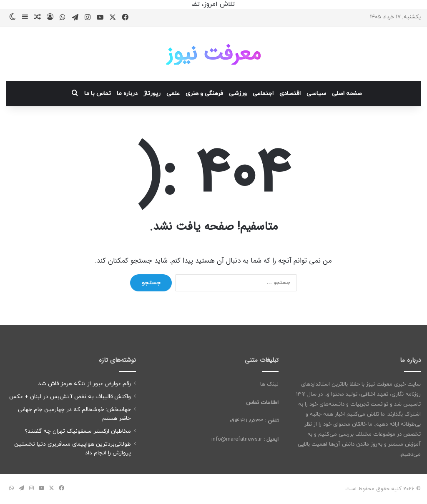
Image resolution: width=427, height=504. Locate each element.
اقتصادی (290, 94)
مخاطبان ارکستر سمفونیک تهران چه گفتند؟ (78, 431)
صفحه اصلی (347, 94)
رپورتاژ (152, 94)
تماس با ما (98, 94)
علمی (173, 94)
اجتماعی (263, 94)
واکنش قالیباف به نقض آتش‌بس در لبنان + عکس (70, 397)
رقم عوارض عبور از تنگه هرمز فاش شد (84, 384)
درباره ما (127, 94)
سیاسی (316, 94)
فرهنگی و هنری (204, 94)
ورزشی (238, 94)
